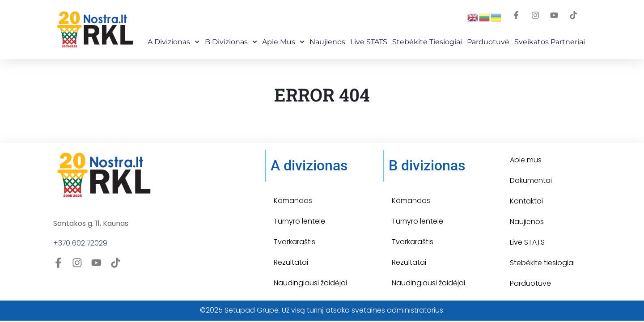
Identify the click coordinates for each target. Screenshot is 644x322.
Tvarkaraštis (294, 242)
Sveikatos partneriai (550, 42)
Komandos (293, 201)
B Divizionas (231, 42)
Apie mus (283, 42)
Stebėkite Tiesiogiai (427, 42)
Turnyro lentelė (299, 221)
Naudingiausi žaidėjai (310, 283)
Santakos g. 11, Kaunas (91, 223)
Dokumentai (531, 180)
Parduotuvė (488, 42)
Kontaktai (526, 201)
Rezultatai (291, 262)
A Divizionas (174, 42)
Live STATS (369, 42)
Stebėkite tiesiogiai (542, 263)
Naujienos (327, 42)
